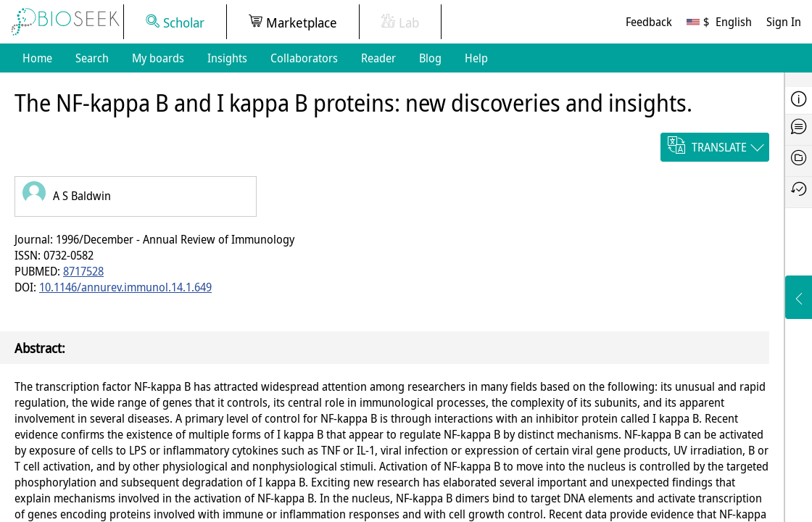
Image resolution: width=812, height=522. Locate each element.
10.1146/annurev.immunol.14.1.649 (125, 287)
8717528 (83, 271)
